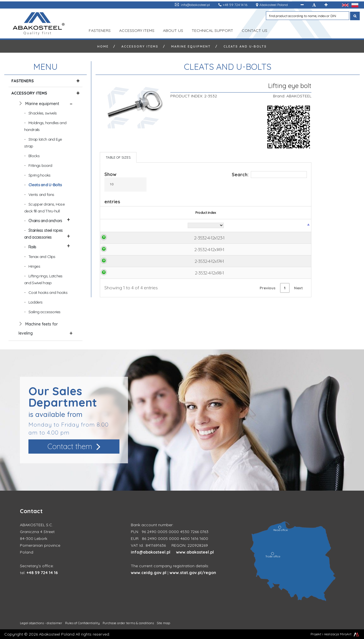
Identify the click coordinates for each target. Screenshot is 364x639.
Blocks (34, 156)
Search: (269, 175)
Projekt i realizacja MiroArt (335, 634)
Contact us (255, 30)
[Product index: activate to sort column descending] (127, 226)
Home (103, 46)
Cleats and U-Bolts (245, 46)
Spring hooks (40, 175)
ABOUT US (173, 30)
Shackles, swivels (43, 113)
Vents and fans (41, 194)
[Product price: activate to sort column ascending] (292, 226)
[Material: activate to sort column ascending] (166, 226)
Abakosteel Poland (274, 5)
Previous (268, 289)
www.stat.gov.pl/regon (193, 573)
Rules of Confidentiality (82, 623)
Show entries (125, 188)
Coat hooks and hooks (48, 292)
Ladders (35, 302)
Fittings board (40, 165)
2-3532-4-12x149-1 (127, 250)
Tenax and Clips (42, 257)
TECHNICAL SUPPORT (212, 30)
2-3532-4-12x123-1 (127, 238)
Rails (32, 247)
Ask (292, 238)
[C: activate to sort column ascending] (240, 226)
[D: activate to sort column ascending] (262, 226)
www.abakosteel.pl (195, 552)
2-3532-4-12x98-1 (127, 274)
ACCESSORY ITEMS (137, 30)
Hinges (34, 266)
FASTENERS (100, 30)
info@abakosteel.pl (195, 5)
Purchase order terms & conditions (128, 623)
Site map (163, 623)
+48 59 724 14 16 (235, 5)
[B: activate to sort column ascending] (216, 226)
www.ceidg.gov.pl (149, 573)
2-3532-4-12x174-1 (127, 262)
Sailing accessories (45, 312)
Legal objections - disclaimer (41, 623)
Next (298, 289)
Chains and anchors (45, 221)
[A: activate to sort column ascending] (192, 226)
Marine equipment (191, 46)
